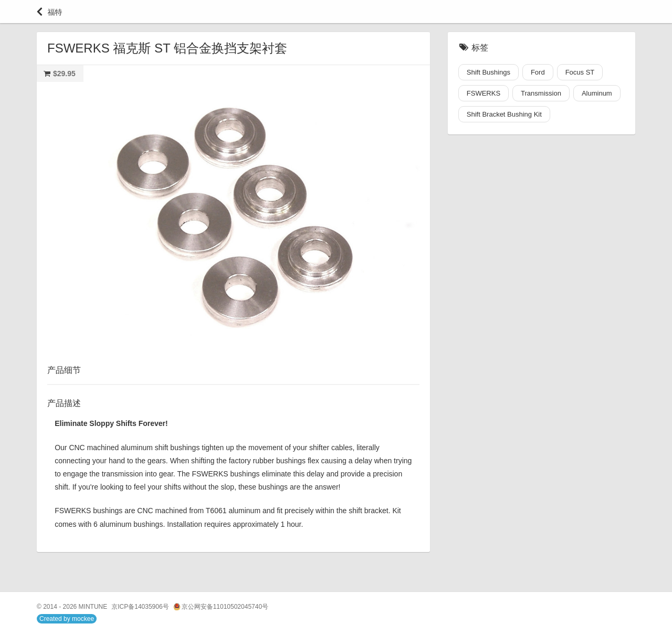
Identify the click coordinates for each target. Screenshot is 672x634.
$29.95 (64, 74)
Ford (538, 72)
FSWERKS (484, 93)
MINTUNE (93, 607)
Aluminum (597, 93)
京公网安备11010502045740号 (221, 607)
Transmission (541, 93)
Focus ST (580, 72)
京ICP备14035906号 (140, 607)
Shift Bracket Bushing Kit (504, 114)
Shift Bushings (489, 72)
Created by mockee (67, 619)
